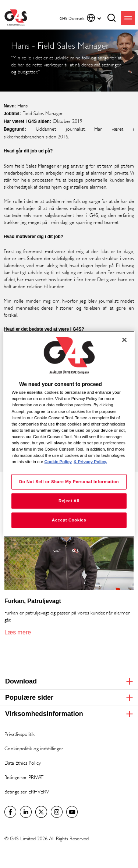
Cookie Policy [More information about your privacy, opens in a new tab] (58, 462)
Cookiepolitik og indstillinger (34, 748)
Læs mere (18, 632)
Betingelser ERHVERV (27, 791)
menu (128, 18)
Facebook (10, 812)
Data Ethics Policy (23, 763)
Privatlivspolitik (20, 734)
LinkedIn (26, 812)
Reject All (69, 501)
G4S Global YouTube (72, 812)
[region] (69, 434)
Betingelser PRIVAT (24, 777)
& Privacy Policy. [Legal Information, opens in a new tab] (90, 462)
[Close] (124, 340)
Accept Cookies (69, 520)
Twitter (41, 812)
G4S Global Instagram (57, 812)
